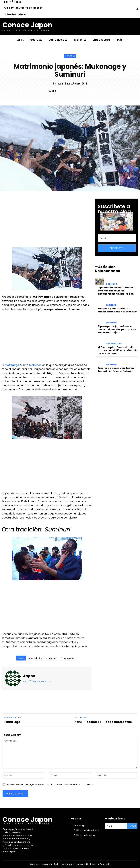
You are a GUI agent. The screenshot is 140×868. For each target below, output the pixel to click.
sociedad (52, 658)
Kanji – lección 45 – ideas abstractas (103, 722)
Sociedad (70, 56)
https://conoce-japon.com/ (37, 681)
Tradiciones (68, 658)
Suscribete (117, 248)
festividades (35, 658)
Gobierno (111, 284)
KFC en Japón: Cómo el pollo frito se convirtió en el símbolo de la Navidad (117, 350)
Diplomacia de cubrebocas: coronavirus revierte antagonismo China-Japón (116, 291)
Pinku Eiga (12, 722)
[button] (137, 9)
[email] (117, 238)
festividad (35, 365)
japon (60, 84)
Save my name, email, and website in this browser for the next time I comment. (50, 785)
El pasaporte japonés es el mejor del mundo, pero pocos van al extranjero (117, 329)
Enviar (132, 826)
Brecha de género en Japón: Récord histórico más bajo (116, 370)
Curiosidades (114, 344)
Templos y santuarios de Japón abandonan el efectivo (117, 310)
